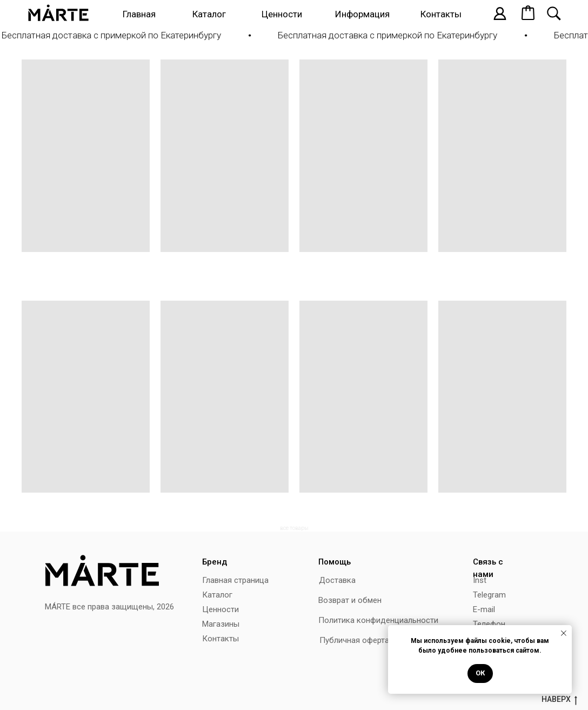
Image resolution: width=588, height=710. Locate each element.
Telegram (489, 595)
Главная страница (235, 580)
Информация (362, 14)
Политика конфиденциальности (378, 620)
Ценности (282, 14)
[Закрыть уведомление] (564, 633)
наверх (559, 700)
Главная (139, 14)
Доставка (337, 580)
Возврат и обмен (350, 600)
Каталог (209, 14)
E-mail (484, 609)
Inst (480, 580)
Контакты (441, 14)
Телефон (489, 624)
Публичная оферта (354, 640)
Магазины (221, 624)
